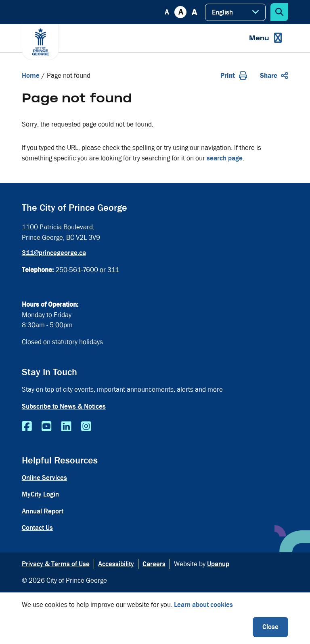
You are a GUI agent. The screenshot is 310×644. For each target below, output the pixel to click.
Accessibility (116, 564)
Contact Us (37, 528)
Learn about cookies (203, 605)
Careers (154, 564)
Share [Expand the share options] (274, 76)
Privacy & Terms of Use (56, 564)
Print (234, 76)
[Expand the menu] (265, 38)
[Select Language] (235, 12)
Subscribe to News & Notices (64, 406)
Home (31, 76)
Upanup (218, 564)
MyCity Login (40, 494)
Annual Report (43, 511)
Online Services (44, 478)
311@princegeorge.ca (54, 253)
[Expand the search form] (279, 12)
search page (225, 158)
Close (270, 627)
